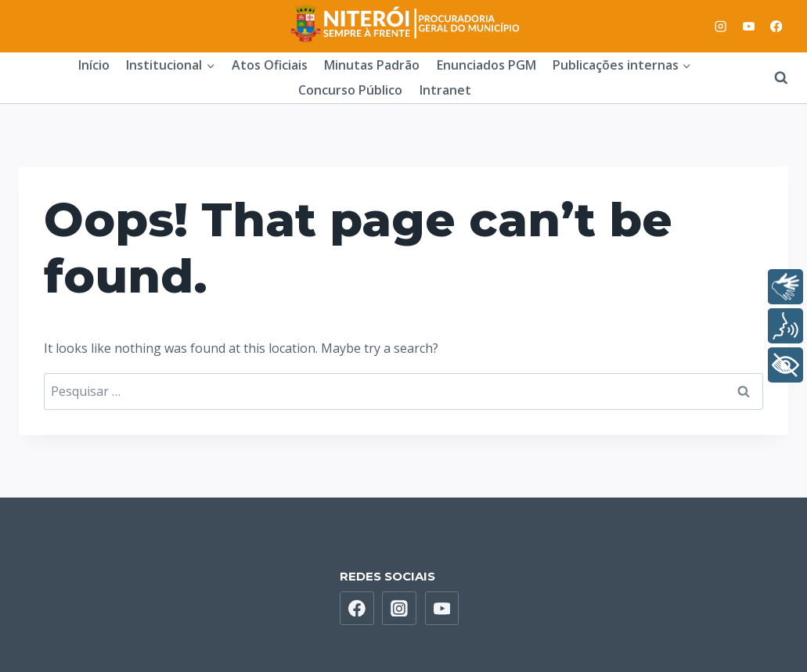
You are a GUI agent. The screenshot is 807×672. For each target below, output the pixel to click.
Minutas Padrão (372, 65)
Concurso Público (350, 90)
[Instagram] (721, 26)
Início (94, 65)
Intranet (445, 90)
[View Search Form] (773, 77)
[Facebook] (776, 26)
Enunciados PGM (486, 65)
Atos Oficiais (270, 65)
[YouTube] (749, 26)
